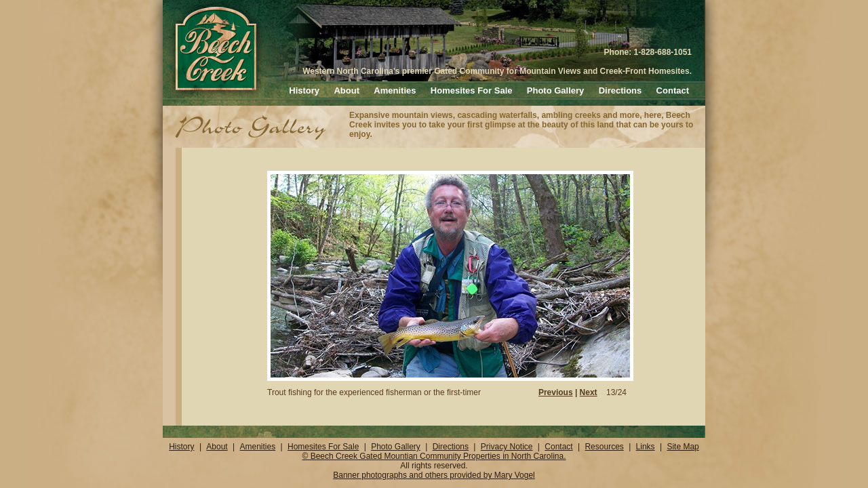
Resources (604, 447)
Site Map (683, 447)
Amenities (395, 90)
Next (589, 392)
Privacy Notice (507, 447)
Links (646, 447)
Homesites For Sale (472, 90)
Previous (556, 392)
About (347, 90)
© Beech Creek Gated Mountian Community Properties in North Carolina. (434, 456)
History (304, 90)
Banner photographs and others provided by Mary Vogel (434, 475)
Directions (620, 90)
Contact (673, 90)
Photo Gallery (556, 90)
